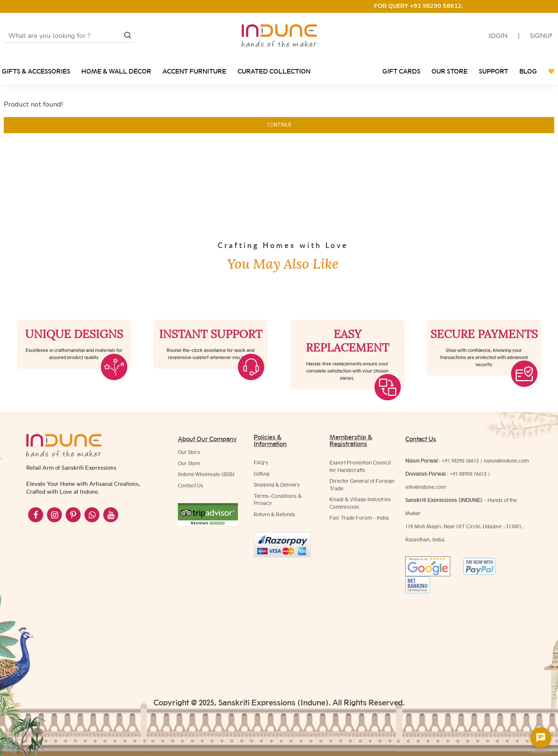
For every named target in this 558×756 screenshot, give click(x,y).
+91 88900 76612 (468, 474)
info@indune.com (426, 487)
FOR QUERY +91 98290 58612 (418, 6)
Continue (279, 125)
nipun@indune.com (506, 461)
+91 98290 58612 (460, 461)
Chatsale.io (541, 752)
